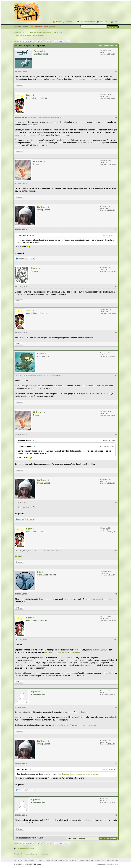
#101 (115, 594)
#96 (116, 333)
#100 (115, 551)
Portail (58, 22)
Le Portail (39, 860)
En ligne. (19, 556)
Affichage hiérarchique (107, 45)
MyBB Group (36, 864)
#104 (115, 763)
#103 (115, 707)
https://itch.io (95, 650)
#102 (115, 640)
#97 (116, 376)
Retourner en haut (50, 860)
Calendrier (104, 22)
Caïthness (42, 207)
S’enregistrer (49, 27)
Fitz (39, 572)
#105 (115, 815)
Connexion (38, 27)
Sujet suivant (37, 838)
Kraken (41, 354)
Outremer (38, 161)
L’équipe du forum (20, 860)
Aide (115, 22)
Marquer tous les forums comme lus (92, 860)
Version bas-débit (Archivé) (68, 860)
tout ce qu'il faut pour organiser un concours (62, 652)
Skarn (29, 95)
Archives (57, 33)
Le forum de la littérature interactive (40, 33)
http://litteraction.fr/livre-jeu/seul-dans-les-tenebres (76, 725)
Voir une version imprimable (26, 848)
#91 (116, 71)
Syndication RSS (112, 860)
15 (55, 41)
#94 (116, 229)
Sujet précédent (23, 838)
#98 (116, 434)
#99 (116, 502)
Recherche (70, 22)
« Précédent (27, 41)
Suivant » (62, 41)
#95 (116, 287)
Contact (31, 860)
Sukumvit (39, 51)
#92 (116, 117)
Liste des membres (87, 22)
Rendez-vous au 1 (20, 33)
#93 (116, 183)
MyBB (20, 864)
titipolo (34, 692)
